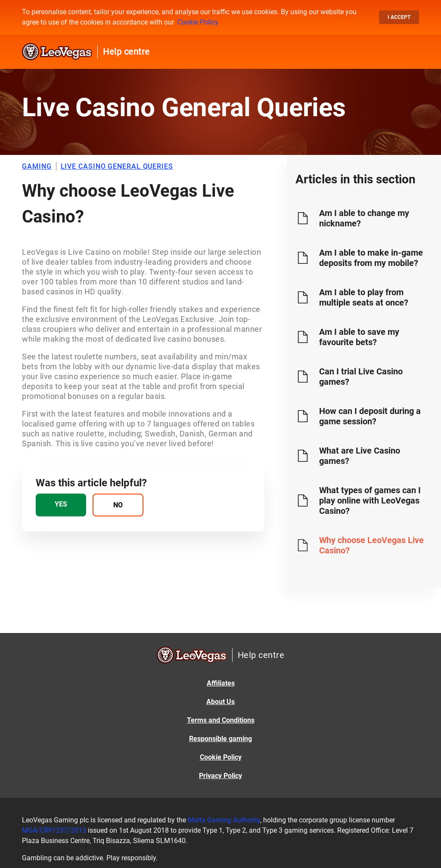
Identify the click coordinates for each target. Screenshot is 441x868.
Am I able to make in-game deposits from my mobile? (371, 258)
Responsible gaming (220, 739)
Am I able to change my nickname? (364, 218)
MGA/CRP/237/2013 (54, 830)
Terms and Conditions (221, 720)
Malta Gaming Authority (224, 820)
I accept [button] (399, 17)
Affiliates (221, 683)
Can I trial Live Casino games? (361, 377)
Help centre (126, 52)
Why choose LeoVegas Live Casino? (371, 545)
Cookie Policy (198, 22)
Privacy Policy (220, 776)
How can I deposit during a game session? (370, 416)
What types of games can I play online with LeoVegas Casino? (370, 500)
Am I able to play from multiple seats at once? (364, 297)
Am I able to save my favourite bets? (359, 337)
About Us (220, 702)
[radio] (61, 505)
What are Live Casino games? (360, 456)
